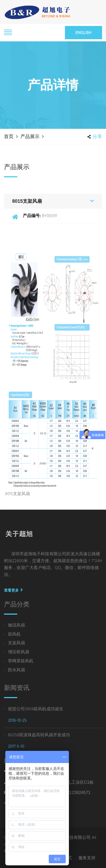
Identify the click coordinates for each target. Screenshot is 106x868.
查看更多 (13, 590)
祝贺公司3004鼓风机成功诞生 (36, 709)
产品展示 (30, 136)
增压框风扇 (19, 652)
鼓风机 (14, 635)
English (83, 33)
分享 (95, 136)
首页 (9, 136)
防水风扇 (16, 670)
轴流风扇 (16, 626)
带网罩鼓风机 (21, 661)
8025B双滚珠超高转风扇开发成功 (39, 735)
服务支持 (87, 858)
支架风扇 (16, 643)
